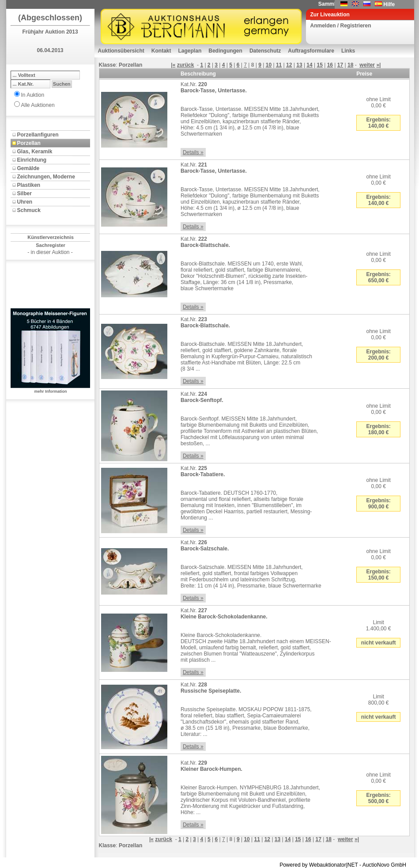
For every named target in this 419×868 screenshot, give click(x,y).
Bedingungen (225, 51)
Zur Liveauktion (330, 15)
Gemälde (28, 168)
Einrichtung (32, 160)
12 (289, 65)
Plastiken (29, 185)
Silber (25, 193)
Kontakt (161, 51)
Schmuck (29, 210)
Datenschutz (265, 51)
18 (350, 65)
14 (309, 65)
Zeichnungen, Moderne (46, 177)
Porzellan (29, 143)
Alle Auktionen (38, 105)
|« (173, 65)
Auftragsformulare (311, 51)
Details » (193, 152)
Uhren (25, 202)
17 (340, 65)
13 (299, 65)
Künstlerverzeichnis (51, 237)
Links (348, 51)
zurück (186, 65)
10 (269, 65)
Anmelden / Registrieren (341, 26)
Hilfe (389, 4)
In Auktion (33, 95)
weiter (367, 65)
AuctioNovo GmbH (384, 865)
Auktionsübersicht (121, 51)
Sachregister (51, 245)
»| (378, 65)
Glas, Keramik (35, 152)
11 (279, 65)
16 (330, 65)
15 (320, 65)
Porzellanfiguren (38, 135)
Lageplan (190, 51)
